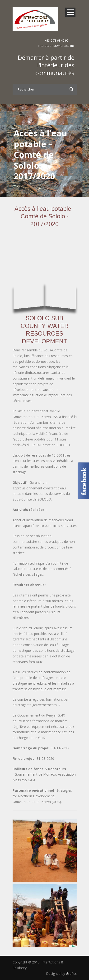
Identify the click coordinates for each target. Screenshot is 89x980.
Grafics (71, 974)
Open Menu (70, 12)
